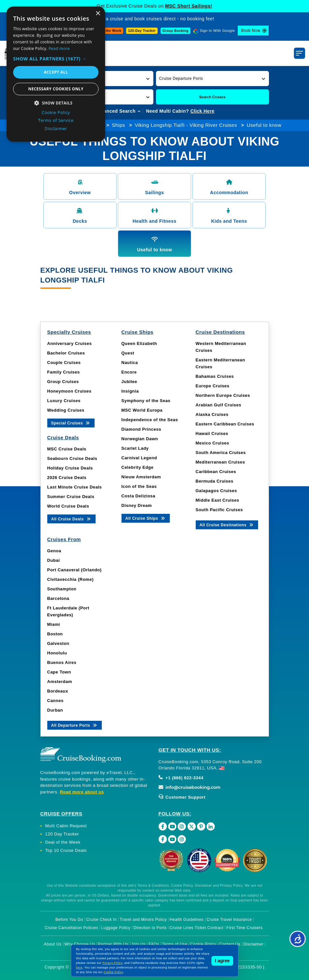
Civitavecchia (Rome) (71, 579)
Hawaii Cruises (212, 433)
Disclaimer (253, 944)
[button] (212, 78)
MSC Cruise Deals (67, 449)
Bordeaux (58, 691)
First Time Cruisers (245, 928)
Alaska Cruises (212, 414)
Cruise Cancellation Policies (71, 928)
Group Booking (176, 31)
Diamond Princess (141, 429)
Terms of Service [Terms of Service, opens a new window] (56, 120)
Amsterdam (60, 682)
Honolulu (57, 653)
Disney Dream (137, 505)
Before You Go (69, 920)
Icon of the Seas (139, 486)
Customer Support (182, 797)
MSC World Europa (142, 410)
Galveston (58, 643)
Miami (54, 624)
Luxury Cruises (64, 401)
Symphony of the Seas (146, 401)
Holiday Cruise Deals (70, 468)
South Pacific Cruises (219, 510)
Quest (128, 353)
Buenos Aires (62, 662)
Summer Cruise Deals (71, 497)
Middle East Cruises (218, 500)
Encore (129, 372)
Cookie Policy (113, 972)
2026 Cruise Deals (67, 478)
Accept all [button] (56, 72)
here (79, 968)
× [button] (98, 14)
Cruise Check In (102, 920)
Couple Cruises (64, 363)
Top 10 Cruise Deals (66, 850)
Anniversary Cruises (70, 343)
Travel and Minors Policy (143, 920)
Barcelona (58, 598)
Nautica (130, 363)
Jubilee (129, 382)
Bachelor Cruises (66, 353)
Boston (55, 634)
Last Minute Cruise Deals (75, 487)
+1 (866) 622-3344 (181, 778)
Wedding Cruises (66, 410)
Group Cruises (63, 382)
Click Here (202, 111)
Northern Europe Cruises (223, 395)
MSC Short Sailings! (189, 6)
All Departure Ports (75, 725)
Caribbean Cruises (216, 472)
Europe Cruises (213, 386)
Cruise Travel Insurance (229, 920)
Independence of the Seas (150, 420)
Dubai (54, 560)
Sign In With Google (217, 31)
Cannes (55, 701)
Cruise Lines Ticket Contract (196, 928)
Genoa (54, 551)
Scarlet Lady (135, 448)
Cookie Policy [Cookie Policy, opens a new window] (56, 112)
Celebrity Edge (138, 467)
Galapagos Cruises (216, 491)
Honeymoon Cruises (69, 391)
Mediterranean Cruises (221, 462)
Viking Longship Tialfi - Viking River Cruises (186, 125)
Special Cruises (71, 423)
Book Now (251, 31)
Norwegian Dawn (140, 439)
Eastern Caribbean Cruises (225, 424)
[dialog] (56, 74)
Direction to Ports (150, 928)
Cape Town (59, 672)
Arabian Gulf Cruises (219, 405)
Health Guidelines (187, 920)
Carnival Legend (139, 458)
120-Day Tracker (142, 31)
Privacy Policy (112, 963)
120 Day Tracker (62, 834)
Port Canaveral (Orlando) (75, 570)
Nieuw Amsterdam (141, 477)
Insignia (130, 391)
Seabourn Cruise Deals (72, 458)
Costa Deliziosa (139, 496)
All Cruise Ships (146, 518)
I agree (222, 961)
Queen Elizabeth (139, 343)
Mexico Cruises (212, 443)
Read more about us (82, 792)
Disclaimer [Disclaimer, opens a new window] (56, 128)
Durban (55, 710)
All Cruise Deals (71, 519)
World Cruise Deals (68, 506)
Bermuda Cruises (215, 481)
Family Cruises (64, 372)
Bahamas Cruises (215, 376)
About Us (53, 944)
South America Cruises (221, 453)
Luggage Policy (116, 928)
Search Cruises (212, 97)
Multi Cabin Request (66, 826)
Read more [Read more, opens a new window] (59, 48)
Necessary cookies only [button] (56, 89)
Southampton (62, 589)
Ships (119, 125)
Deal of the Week (107, 31)
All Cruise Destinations (227, 524)
